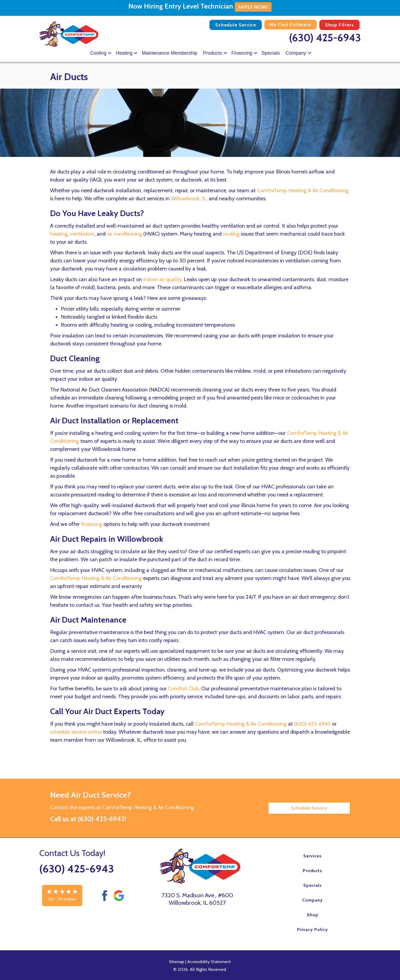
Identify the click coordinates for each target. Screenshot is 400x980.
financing (91, 524)
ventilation (82, 234)
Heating (124, 53)
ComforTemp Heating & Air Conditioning (303, 190)
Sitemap (177, 962)
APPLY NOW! (253, 7)
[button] (110, 53)
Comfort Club (183, 688)
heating (59, 234)
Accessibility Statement (209, 962)
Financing (242, 53)
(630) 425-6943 (325, 38)
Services (313, 856)
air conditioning (124, 234)
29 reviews (67, 899)
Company (296, 53)
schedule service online (76, 732)
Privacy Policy (312, 930)
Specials (271, 53)
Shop (313, 915)
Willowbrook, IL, (189, 198)
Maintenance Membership (169, 53)
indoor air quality (162, 279)
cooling (231, 234)
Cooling (98, 53)
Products (213, 53)
